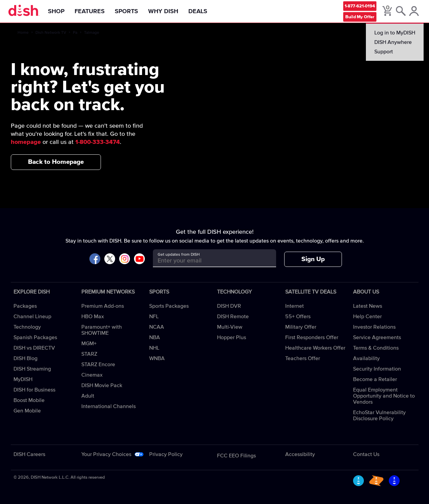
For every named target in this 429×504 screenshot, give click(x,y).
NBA (155, 337)
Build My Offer (360, 17)
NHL (154, 348)
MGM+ (89, 344)
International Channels (109, 406)
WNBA (157, 358)
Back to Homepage (56, 162)
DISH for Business (34, 390)
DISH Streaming (32, 369)
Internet (294, 306)
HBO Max (93, 317)
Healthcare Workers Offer (315, 348)
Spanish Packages (35, 337)
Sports (126, 11)
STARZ (89, 354)
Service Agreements (377, 337)
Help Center (367, 317)
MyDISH (23, 379)
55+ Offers (298, 317)
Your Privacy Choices (106, 454)
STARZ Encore (98, 364)
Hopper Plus (232, 337)
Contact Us (366, 454)
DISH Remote (233, 317)
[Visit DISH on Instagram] (125, 259)
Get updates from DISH (179, 255)
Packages (25, 306)
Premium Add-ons (103, 306)
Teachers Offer (303, 358)
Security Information (377, 369)
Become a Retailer (375, 379)
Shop (56, 11)
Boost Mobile (29, 400)
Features (90, 11)
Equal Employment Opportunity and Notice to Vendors (384, 396)
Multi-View (230, 327)
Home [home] (23, 33)
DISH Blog (25, 358)
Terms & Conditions (376, 348)
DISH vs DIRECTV (34, 348)
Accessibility (300, 454)
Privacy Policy (166, 454)
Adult (88, 396)
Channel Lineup (32, 317)
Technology (27, 327)
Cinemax (92, 375)
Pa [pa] (75, 33)
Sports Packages (169, 306)
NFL (154, 317)
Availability (366, 358)
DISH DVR (229, 306)
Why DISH (163, 11)
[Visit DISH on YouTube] (139, 259)
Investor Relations (374, 327)
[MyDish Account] (414, 11)
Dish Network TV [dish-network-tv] (51, 33)
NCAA (157, 327)
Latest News (368, 306)
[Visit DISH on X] (110, 259)
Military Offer (301, 327)
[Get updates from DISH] (208, 261)
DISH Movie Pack (102, 385)
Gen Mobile (27, 411)
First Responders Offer (312, 337)
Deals (198, 11)
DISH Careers (29, 454)
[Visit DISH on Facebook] (95, 259)
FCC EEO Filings (236, 456)
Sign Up (313, 259)
